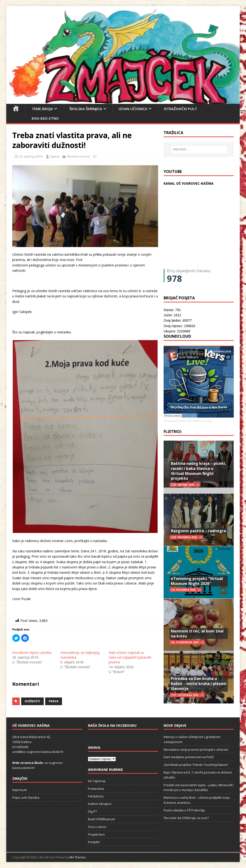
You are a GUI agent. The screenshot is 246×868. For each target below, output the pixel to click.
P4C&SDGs (96, 796)
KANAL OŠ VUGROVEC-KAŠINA (189, 183)
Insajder (94, 842)
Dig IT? (92, 811)
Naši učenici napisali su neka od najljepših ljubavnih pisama (130, 657)
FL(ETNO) (172, 431)
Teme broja (42, 109)
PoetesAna (96, 789)
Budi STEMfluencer (102, 819)
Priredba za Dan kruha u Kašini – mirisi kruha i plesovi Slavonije (199, 684)
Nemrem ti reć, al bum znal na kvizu (197, 634)
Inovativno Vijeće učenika (32, 652)
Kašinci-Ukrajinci (100, 804)
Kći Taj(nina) (97, 781)
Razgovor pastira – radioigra (198, 531)
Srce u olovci (97, 827)
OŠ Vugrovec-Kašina (175, 421)
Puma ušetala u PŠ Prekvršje (184, 810)
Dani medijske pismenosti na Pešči (189, 757)
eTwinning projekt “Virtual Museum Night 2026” (197, 581)
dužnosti (32, 701)
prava (54, 701)
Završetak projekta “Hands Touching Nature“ (196, 765)
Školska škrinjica (86, 109)
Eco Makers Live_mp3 (200, 421)
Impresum (20, 790)
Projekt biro (96, 834)
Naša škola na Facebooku (112, 725)
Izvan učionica (133, 109)
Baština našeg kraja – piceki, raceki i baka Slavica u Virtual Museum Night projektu (199, 471)
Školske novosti (79, 156)
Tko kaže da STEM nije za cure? (186, 818)
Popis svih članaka (26, 797)
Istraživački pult (180, 109)
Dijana (55, 156)
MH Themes (77, 857)
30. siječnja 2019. (31, 156)
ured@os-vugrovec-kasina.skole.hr (38, 752)
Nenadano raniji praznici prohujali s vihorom (196, 750)
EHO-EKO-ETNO (45, 118)
